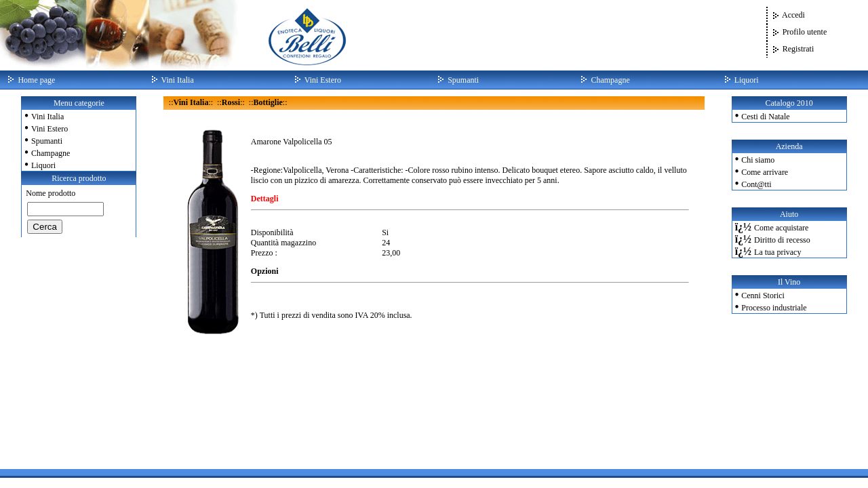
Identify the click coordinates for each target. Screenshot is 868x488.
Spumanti (47, 141)
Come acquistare (781, 228)
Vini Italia (47, 117)
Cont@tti (756, 184)
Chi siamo (758, 160)
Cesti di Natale (765, 117)
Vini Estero (50, 129)
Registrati (798, 49)
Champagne (51, 153)
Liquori (43, 165)
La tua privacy (777, 252)
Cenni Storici (763, 296)
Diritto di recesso (782, 240)
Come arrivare (765, 172)
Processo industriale (774, 308)
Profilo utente (805, 32)
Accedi (793, 15)
